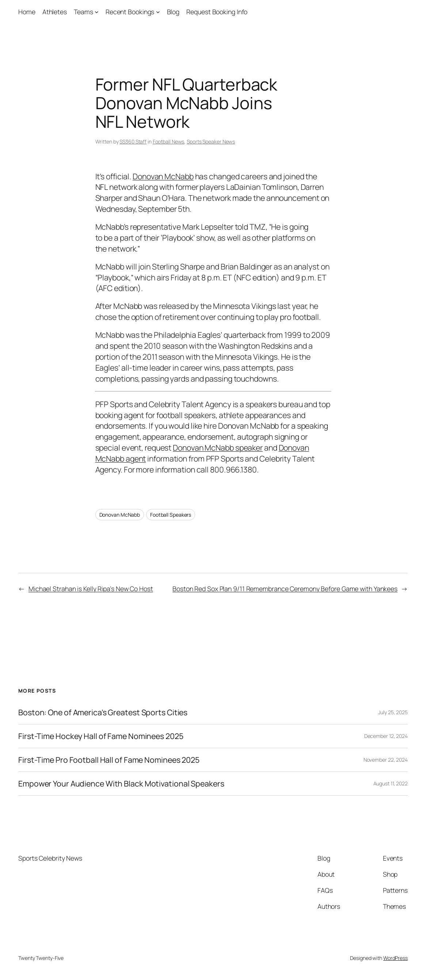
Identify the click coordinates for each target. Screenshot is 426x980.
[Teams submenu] (97, 12)
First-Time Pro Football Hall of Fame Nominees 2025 (109, 760)
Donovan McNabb (163, 176)
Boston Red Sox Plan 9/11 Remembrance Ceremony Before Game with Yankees (285, 589)
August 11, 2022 (391, 783)
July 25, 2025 (393, 712)
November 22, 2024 (386, 760)
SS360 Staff (133, 141)
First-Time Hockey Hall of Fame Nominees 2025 (101, 736)
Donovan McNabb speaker (218, 447)
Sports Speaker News (211, 141)
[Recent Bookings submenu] (158, 12)
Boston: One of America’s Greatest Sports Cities (103, 712)
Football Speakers (171, 515)
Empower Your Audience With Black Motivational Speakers (121, 784)
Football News (169, 141)
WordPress (395, 958)
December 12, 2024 (386, 736)
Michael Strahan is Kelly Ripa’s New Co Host (91, 589)
